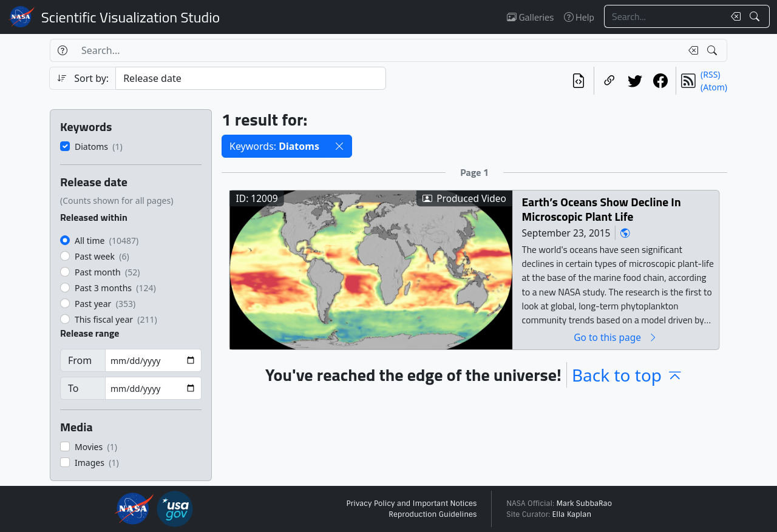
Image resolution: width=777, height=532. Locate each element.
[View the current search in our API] (579, 81)
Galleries (530, 17)
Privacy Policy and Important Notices (411, 503)
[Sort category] (251, 78)
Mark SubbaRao (584, 503)
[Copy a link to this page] (609, 81)
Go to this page (616, 337)
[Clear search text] (733, 16)
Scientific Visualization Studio (131, 17)
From (80, 360)
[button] (339, 146)
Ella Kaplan (572, 514)
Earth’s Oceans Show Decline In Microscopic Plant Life (602, 209)
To (73, 388)
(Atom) (714, 87)
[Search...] (664, 16)
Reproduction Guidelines (433, 514)
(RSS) (710, 74)
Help (579, 17)
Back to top (628, 375)
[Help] (62, 50)
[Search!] (756, 16)
